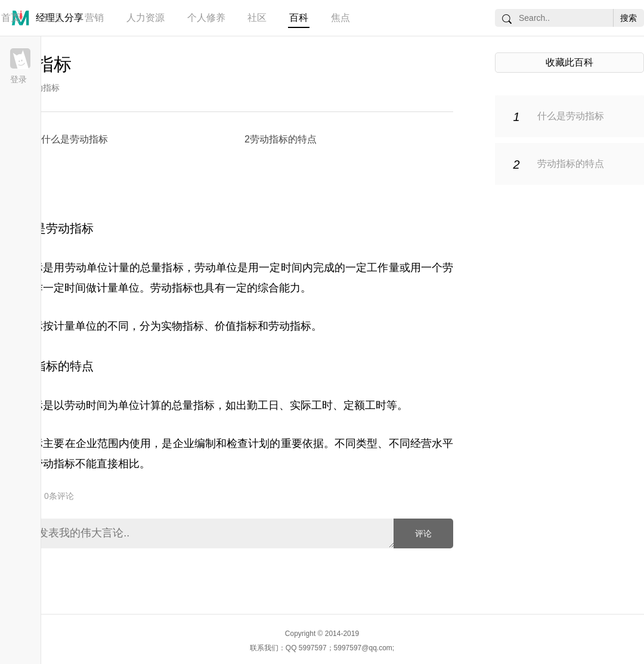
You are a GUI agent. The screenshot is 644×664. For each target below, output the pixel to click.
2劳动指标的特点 (281, 139)
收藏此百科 (569, 62)
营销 (94, 18)
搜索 (628, 18)
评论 (423, 533)
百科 (299, 18)
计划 (259, 443)
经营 (421, 443)
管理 (52, 18)
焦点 (340, 18)
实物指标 (182, 326)
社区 (257, 18)
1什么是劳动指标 (72, 139)
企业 (86, 443)
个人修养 (206, 18)
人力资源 (145, 18)
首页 (11, 18)
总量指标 (162, 268)
